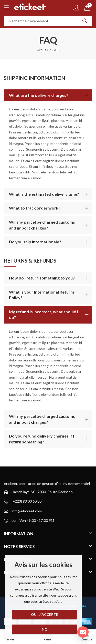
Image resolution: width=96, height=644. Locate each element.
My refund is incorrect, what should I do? (44, 314)
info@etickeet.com (27, 511)
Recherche (85, 21)
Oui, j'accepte (45, 614)
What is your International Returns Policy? (42, 295)
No (44, 629)
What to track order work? (35, 208)
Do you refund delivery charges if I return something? (41, 439)
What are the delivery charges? (39, 95)
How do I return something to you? (42, 278)
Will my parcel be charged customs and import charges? (42, 225)
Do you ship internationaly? (35, 242)
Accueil (42, 50)
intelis (82, 606)
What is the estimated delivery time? (44, 194)
